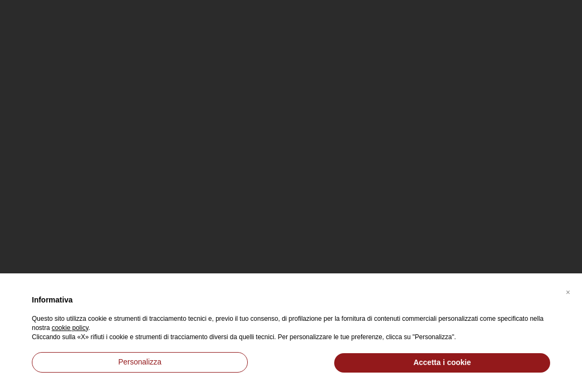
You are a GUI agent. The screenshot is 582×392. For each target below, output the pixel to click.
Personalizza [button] (140, 362)
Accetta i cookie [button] (442, 362)
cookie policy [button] (70, 328)
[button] (568, 291)
